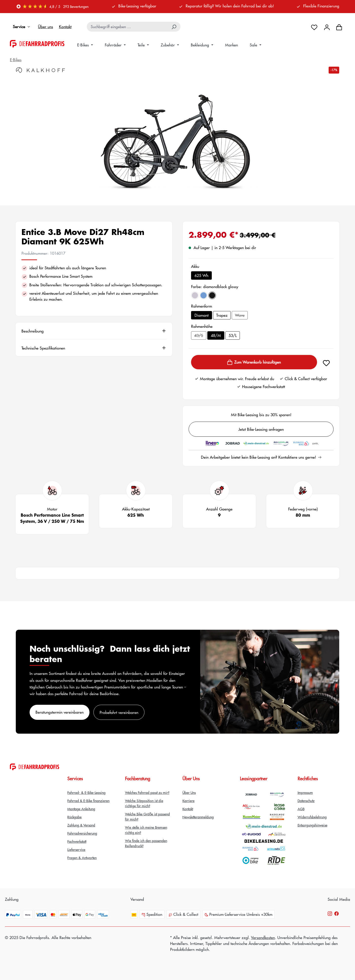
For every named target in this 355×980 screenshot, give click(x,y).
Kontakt (65, 27)
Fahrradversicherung (82, 833)
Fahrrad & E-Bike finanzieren (88, 801)
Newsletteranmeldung (198, 817)
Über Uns (189, 792)
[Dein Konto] (327, 27)
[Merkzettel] (314, 27)
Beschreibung (33, 331)
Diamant (202, 315)
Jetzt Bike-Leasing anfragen (261, 429)
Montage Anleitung (81, 809)
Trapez (222, 315)
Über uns (45, 27)
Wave (241, 316)
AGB (301, 809)
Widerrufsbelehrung (312, 817)
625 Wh (201, 275)
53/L (233, 335)
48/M (216, 335)
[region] (177, 137)
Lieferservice (76, 849)
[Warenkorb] (339, 27)
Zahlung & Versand (81, 825)
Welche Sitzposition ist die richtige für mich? (144, 803)
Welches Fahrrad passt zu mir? (147, 792)
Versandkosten (263, 937)
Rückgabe (74, 817)
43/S (200, 336)
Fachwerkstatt (77, 841)
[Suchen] (174, 27)
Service (22, 27)
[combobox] (128, 27)
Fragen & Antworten (82, 858)
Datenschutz (306, 801)
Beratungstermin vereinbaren (60, 712)
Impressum (305, 792)
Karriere (188, 801)
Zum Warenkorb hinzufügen (254, 362)
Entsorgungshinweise (312, 825)
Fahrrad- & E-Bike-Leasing (86, 792)
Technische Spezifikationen (43, 348)
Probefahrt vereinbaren (119, 712)
